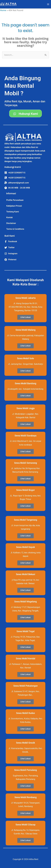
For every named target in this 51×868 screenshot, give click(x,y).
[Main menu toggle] (48, 4)
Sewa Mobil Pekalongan (25, 686)
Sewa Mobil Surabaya (26, 436)
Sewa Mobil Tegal (25, 631)
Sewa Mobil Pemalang (25, 770)
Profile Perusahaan (15, 200)
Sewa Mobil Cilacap (25, 825)
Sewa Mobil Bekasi (25, 574)
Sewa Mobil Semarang (25, 463)
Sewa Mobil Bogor (26, 490)
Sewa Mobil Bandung (25, 383)
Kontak (9, 217)
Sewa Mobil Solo (25, 358)
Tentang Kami (13, 212)
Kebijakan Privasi (14, 206)
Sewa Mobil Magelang (25, 602)
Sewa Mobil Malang (25, 330)
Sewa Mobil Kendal (25, 658)
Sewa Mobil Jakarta (25, 298)
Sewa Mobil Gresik (25, 743)
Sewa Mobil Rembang (26, 797)
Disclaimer (11, 223)
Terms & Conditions (15, 229)
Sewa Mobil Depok (25, 547)
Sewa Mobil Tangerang (25, 520)
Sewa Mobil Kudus (26, 713)
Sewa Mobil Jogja (26, 408)
